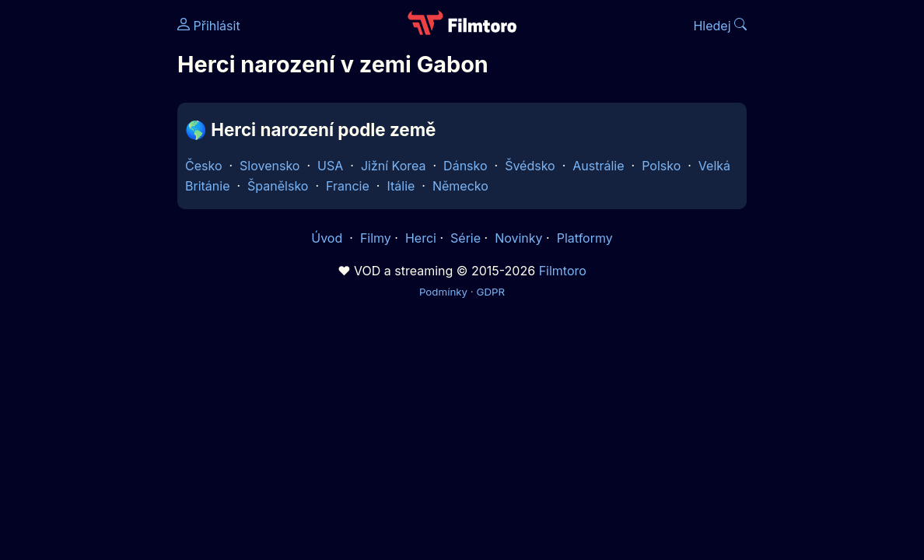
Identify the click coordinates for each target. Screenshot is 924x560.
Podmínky (443, 292)
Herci (421, 238)
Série (465, 238)
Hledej (720, 26)
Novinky (518, 238)
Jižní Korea (394, 166)
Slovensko (269, 166)
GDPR (490, 292)
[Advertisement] (84, 240)
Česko (203, 166)
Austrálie (598, 166)
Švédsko (530, 166)
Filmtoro (563, 271)
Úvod (328, 238)
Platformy (585, 238)
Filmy (376, 238)
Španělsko (278, 186)
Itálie (401, 186)
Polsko (661, 166)
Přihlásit (209, 26)
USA (330, 166)
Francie (348, 186)
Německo (460, 186)
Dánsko (465, 166)
